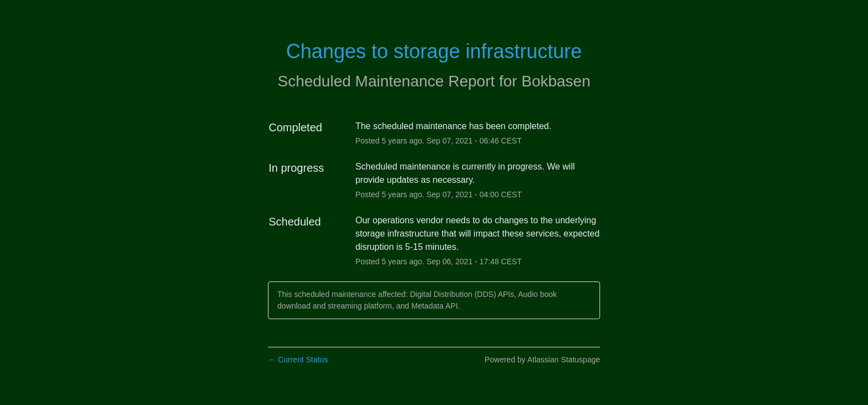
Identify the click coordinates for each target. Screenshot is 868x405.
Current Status (298, 360)
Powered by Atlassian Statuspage (542, 360)
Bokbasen (556, 81)
